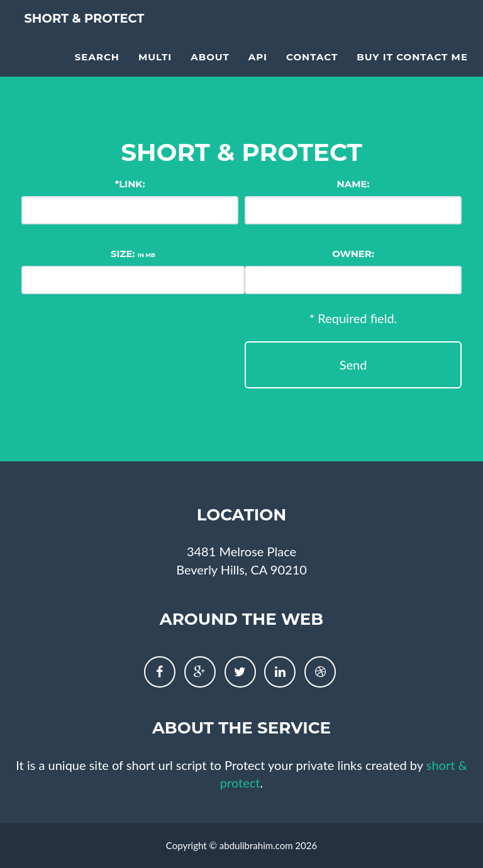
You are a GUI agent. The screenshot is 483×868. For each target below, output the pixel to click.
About (210, 73)
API (258, 73)
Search (97, 73)
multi (155, 73)
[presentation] (73, 353)
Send (353, 365)
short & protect (108, 37)
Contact (312, 73)
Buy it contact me (412, 73)
